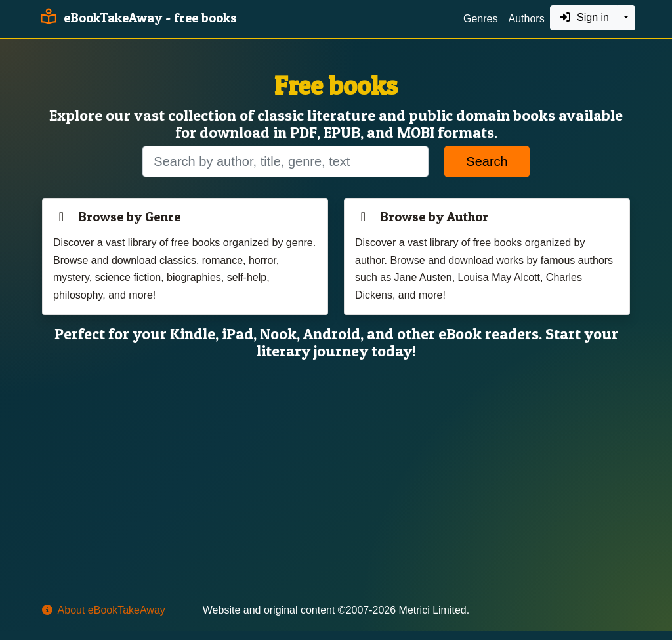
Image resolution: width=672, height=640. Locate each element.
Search (487, 161)
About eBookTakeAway (104, 610)
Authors (526, 19)
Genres (480, 19)
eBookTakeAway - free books (137, 18)
